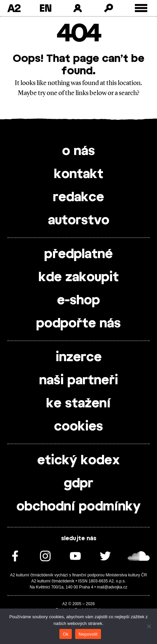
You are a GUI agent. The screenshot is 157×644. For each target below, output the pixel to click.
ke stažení (78, 404)
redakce (78, 197)
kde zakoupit (79, 277)
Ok (66, 634)
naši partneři (79, 381)
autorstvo (79, 221)
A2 (14, 8)
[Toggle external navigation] (141, 8)
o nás (78, 151)
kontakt (79, 174)
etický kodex (78, 461)
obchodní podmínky (78, 507)
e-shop (78, 301)
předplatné (78, 254)
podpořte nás (78, 324)
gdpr (78, 484)
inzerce (79, 357)
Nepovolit (88, 634)
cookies (78, 427)
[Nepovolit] (149, 626)
